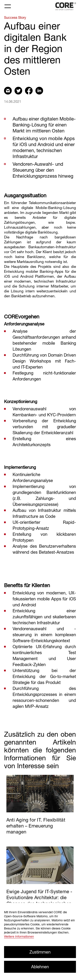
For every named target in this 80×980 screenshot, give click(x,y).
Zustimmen (40, 952)
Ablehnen (40, 967)
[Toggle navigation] (8, 6)
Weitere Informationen (19, 936)
